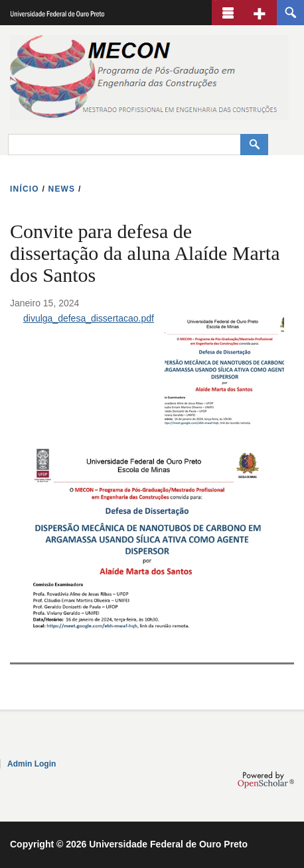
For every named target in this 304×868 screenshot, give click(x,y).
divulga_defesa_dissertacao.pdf (89, 318)
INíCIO (25, 189)
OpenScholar (266, 780)
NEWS (62, 189)
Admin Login (32, 764)
